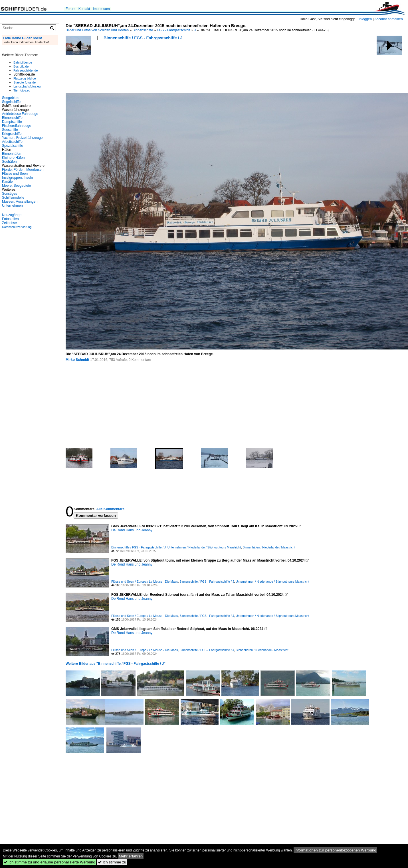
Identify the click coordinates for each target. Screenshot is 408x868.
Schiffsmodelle (13, 198)
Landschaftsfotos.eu (27, 86)
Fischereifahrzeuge (17, 126)
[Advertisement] (169, 68)
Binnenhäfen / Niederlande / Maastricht (269, 547)
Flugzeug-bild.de (25, 78)
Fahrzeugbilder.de (26, 70)
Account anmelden (388, 19)
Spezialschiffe (13, 146)
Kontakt (84, 9)
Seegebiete (11, 98)
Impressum (101, 9)
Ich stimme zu (112, 862)
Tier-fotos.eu (22, 90)
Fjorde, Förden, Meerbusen (23, 170)
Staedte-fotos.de (25, 82)
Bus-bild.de (21, 66)
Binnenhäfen (12, 154)
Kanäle (7, 182)
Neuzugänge (12, 215)
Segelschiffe (11, 102)
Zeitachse (9, 223)
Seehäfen (9, 162)
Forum (71, 9)
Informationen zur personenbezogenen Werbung (335, 850)
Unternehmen (12, 206)
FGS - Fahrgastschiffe (174, 30)
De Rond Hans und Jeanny (132, 530)
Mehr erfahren (131, 856)
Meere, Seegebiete (16, 186)
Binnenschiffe (143, 30)
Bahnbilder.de (23, 62)
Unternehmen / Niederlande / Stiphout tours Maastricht (204, 547)
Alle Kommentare (110, 509)
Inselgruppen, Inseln (17, 178)
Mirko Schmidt (77, 360)
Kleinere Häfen (13, 158)
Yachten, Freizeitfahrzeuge (22, 138)
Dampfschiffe (12, 122)
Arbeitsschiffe (12, 142)
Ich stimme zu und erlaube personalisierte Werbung (50, 862)
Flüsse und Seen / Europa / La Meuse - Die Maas (145, 582)
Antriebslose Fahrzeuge (20, 114)
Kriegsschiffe (12, 134)
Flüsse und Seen (15, 174)
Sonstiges (10, 194)
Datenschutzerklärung (17, 227)
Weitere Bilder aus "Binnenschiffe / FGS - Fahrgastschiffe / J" (116, 664)
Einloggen (364, 19)
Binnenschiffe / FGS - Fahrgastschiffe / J (143, 38)
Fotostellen (10, 219)
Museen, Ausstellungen (20, 202)
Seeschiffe (10, 130)
